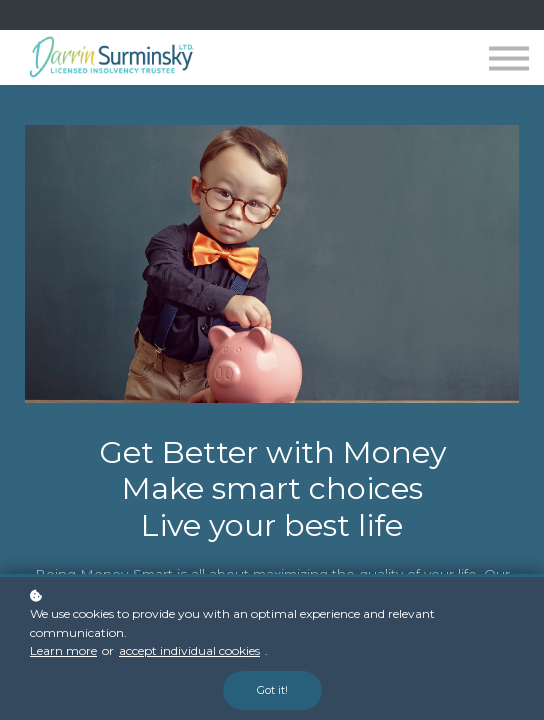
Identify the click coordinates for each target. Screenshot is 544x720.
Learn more (63, 650)
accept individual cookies (189, 650)
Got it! (272, 690)
